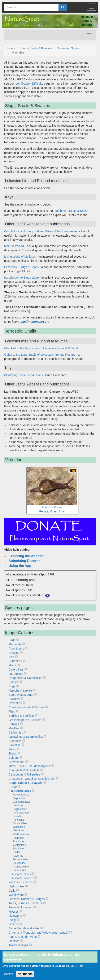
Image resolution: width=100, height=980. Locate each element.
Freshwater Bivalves (22, 878)
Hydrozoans (16, 886)
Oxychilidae (19, 798)
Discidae (18, 816)
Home (11, 48)
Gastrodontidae (21, 802)
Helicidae (18, 805)
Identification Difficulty (29, 84)
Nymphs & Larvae (20, 690)
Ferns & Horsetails (21, 907)
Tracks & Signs (18, 945)
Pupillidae (18, 838)
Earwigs (14, 724)
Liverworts (15, 916)
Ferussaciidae (21, 859)
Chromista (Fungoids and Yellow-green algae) (38, 933)
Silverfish (15, 745)
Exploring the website (26, 556)
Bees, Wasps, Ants (21, 695)
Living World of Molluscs (20, 257)
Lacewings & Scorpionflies (26, 737)
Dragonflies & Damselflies (25, 678)
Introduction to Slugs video (21, 278)
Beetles (14, 682)
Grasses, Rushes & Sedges (27, 899)
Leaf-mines (16, 674)
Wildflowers (16, 895)
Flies (12, 711)
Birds (12, 640)
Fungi (12, 920)
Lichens (14, 924)
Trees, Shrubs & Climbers (25, 903)
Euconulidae (20, 823)
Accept (9, 977)
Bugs (12, 686)
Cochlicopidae (21, 867)
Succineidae (20, 870)
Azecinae (18, 856)
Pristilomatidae (21, 834)
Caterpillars (16, 669)
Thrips (13, 753)
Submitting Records (25, 561)
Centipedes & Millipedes (24, 774)
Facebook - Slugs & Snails (71, 211)
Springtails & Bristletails (24, 770)
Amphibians (16, 649)
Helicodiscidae (21, 795)
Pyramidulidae (21, 813)
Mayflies (14, 728)
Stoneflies (15, 741)
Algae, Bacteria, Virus (23, 937)
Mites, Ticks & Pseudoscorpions (29, 766)
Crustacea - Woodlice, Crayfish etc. (32, 779)
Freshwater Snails (21, 874)
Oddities (14, 941)
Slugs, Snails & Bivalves (36, 48)
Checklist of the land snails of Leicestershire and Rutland (41, 348)
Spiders (14, 758)
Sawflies (14, 699)
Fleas (12, 749)
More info (77, 968)
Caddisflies (16, 732)
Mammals (15, 644)
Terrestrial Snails (68, 48)
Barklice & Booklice (21, 716)
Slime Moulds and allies (24, 928)
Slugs (14, 787)
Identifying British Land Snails (23, 375)
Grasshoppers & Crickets (25, 720)
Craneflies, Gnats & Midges (26, 707)
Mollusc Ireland (14, 246)
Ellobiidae (18, 849)
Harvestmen (16, 762)
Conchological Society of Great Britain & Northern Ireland (41, 231)
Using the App (20, 566)
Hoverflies (15, 703)
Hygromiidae (20, 809)
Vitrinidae (18, 831)
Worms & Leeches (21, 882)
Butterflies (15, 661)
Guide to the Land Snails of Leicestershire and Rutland (40, 355)
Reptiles (14, 653)
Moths (13, 665)
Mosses (14, 912)
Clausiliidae (19, 863)
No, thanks (25, 977)
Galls (12, 891)
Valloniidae (19, 827)
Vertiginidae (19, 845)
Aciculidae (19, 841)
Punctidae (18, 820)
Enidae (17, 852)
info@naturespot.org (35, 322)
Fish (11, 657)
